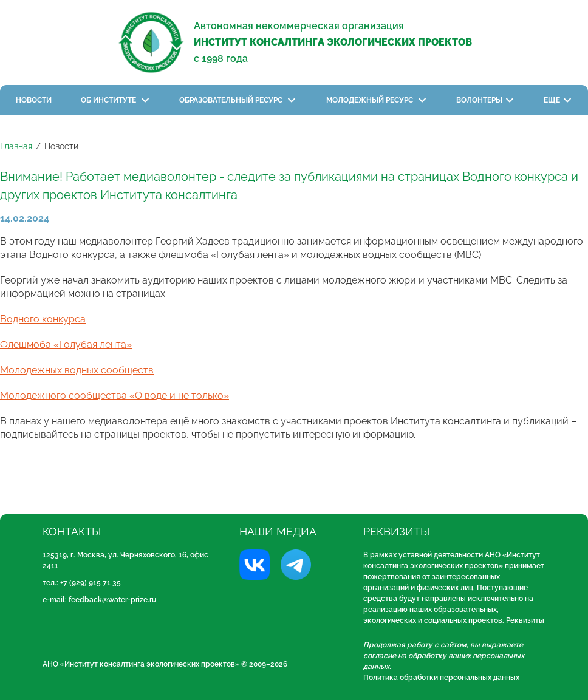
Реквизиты (525, 620)
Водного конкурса (43, 319)
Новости (34, 100)
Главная (16, 146)
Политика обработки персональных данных (441, 678)
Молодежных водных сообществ (77, 370)
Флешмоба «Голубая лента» (66, 345)
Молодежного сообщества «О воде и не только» (115, 396)
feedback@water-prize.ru (112, 600)
